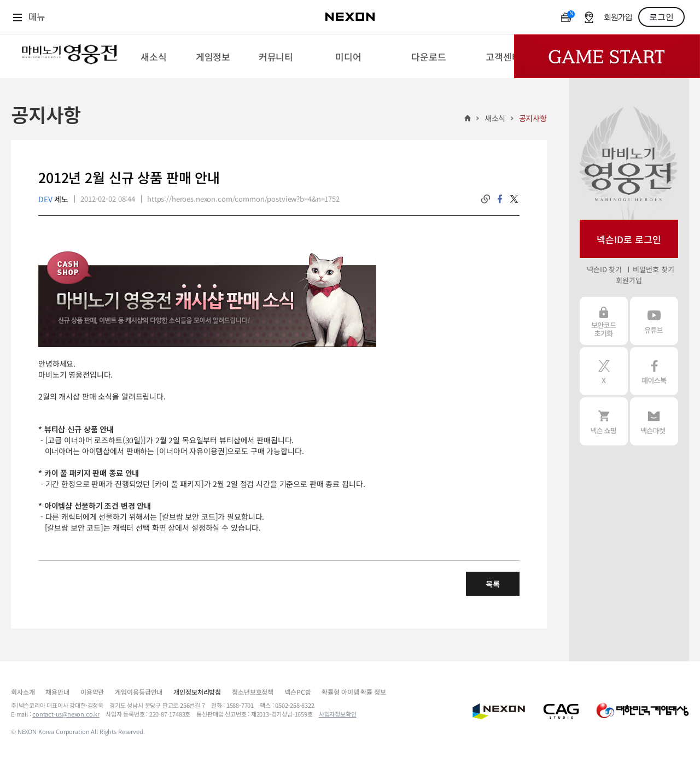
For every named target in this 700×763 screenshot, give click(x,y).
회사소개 (23, 692)
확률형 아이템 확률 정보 (354, 692)
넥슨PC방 (297, 692)
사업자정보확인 (338, 714)
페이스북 (654, 371)
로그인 (661, 17)
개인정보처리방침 (197, 692)
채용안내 (57, 692)
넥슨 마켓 (654, 421)
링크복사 (486, 199)
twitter (514, 199)
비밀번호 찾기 (653, 269)
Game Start (607, 56)
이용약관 (92, 692)
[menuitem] (153, 56)
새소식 (495, 118)
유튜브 (654, 321)
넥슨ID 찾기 (604, 269)
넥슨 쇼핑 (604, 421)
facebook (500, 199)
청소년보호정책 (253, 692)
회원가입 (618, 18)
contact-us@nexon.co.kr (66, 714)
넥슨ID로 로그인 (629, 239)
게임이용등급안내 (139, 692)
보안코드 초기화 (604, 321)
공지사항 (533, 118)
